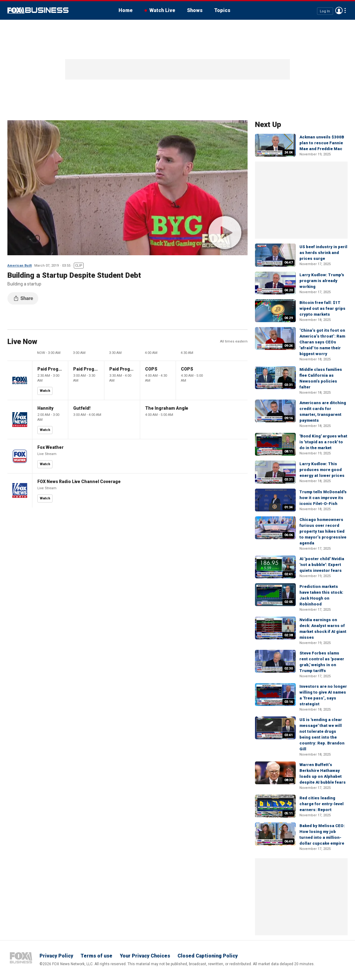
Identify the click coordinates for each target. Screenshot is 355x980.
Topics (222, 10)
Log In (325, 11)
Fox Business (38, 10)
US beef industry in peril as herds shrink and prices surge (323, 253)
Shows (195, 10)
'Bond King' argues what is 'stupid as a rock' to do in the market (323, 442)
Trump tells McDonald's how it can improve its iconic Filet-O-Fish (323, 498)
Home (126, 10)
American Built (20, 266)
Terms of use (96, 956)
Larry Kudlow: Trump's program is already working (322, 281)
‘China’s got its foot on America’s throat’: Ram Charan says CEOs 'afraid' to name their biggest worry (322, 342)
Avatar (339, 10)
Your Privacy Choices (145, 956)
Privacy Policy (56, 956)
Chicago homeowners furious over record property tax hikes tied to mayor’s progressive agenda (323, 531)
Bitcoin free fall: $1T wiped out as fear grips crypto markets (322, 308)
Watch (45, 391)
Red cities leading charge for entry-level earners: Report (322, 804)
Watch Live (162, 10)
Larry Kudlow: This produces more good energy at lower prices (322, 470)
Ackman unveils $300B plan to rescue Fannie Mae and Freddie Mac (322, 143)
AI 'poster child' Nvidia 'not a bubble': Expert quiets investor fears (322, 565)
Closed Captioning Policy (208, 956)
